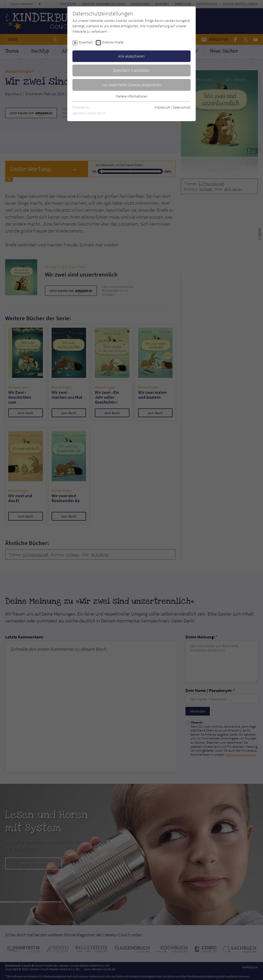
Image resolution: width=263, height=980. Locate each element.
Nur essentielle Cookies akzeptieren (132, 85)
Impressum (162, 107)
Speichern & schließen (131, 70)
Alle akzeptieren (131, 56)
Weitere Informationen (131, 96)
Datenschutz (182, 107)
